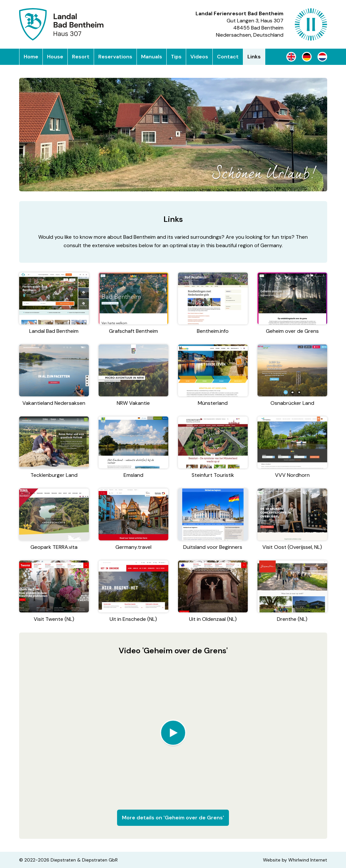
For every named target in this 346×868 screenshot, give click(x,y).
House (55, 57)
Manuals (152, 57)
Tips (176, 57)
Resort (81, 57)
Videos (199, 57)
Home (31, 57)
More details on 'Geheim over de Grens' (173, 818)
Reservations (115, 57)
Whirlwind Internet (308, 860)
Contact (228, 57)
